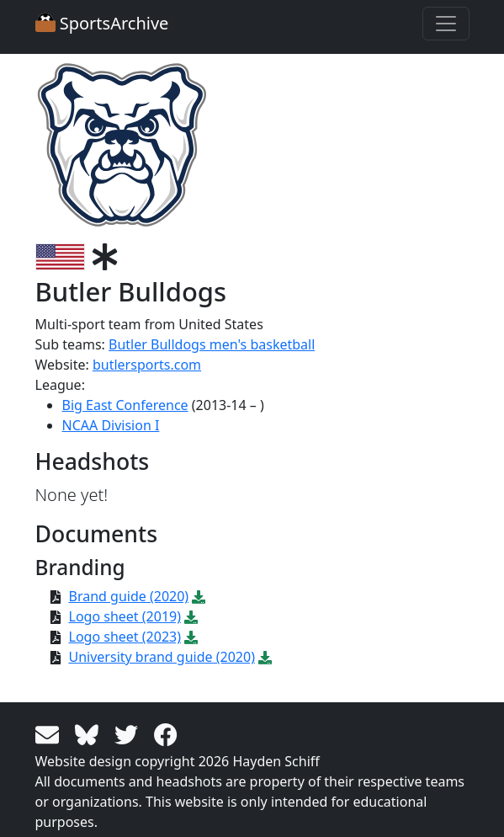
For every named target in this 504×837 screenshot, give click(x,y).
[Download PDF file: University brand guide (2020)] (265, 657)
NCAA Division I (111, 425)
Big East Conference (125, 405)
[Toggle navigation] (446, 24)
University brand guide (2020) (162, 657)
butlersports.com (147, 365)
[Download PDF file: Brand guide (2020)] (199, 596)
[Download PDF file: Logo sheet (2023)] (191, 637)
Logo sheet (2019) (125, 616)
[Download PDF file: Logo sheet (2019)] (191, 616)
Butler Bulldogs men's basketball (212, 344)
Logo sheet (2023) (125, 637)
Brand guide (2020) (129, 596)
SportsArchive (102, 23)
